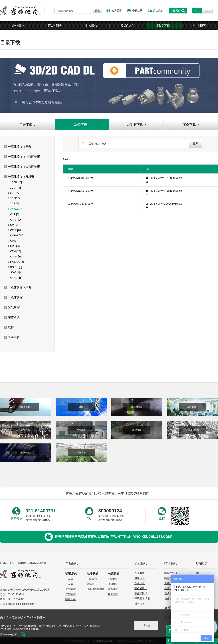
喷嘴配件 (70, 599)
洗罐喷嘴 (70, 594)
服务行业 (140, 578)
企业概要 (140, 573)
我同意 (146, 625)
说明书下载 (136, 125)
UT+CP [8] (15, 278)
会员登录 (117, 11)
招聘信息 (140, 604)
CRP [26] (14, 246)
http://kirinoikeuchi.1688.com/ (145, 537)
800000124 (110, 511)
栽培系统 (113, 594)
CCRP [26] (15, 220)
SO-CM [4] (15, 272)
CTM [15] (15, 251)
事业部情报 (141, 593)
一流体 (69, 579)
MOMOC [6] (16, 262)
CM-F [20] (15, 230)
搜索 (196, 143)
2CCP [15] (15, 182)
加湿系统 (113, 579)
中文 (197, 11)
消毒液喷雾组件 (96, 589)
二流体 (69, 584)
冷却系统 (113, 584)
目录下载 (163, 26)
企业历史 (140, 583)
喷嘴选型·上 (171, 573)
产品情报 (54, 26)
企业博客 (200, 26)
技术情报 (91, 26)
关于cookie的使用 (9, 635)
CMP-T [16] (16, 235)
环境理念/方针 (142, 599)
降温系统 (113, 589)
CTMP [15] (15, 257)
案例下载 (191, 125)
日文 (207, 11)
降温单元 (92, 584)
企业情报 (18, 26)
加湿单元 (92, 579)
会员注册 (137, 11)
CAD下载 (82, 125)
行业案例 (175, 11)
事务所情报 (141, 588)
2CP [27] (14, 193)
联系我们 (127, 26)
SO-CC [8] (15, 267)
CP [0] (13, 241)
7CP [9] (13, 203)
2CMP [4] (15, 188)
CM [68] (14, 225)
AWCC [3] (16, 209)
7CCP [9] (14, 198)
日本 (197, 573)
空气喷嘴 (70, 589)
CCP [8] (14, 214)
